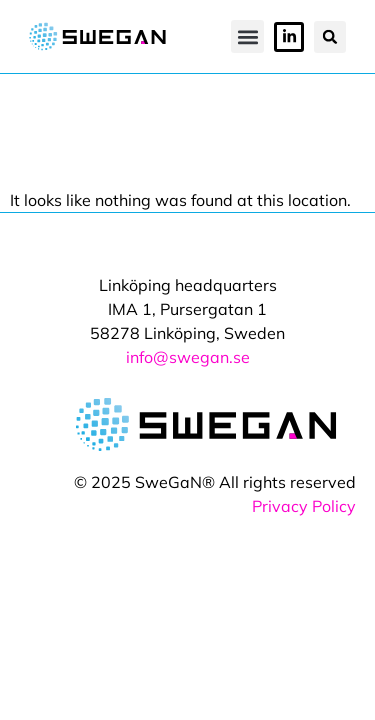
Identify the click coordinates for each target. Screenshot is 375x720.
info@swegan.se (188, 357)
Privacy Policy (304, 506)
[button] (247, 36)
